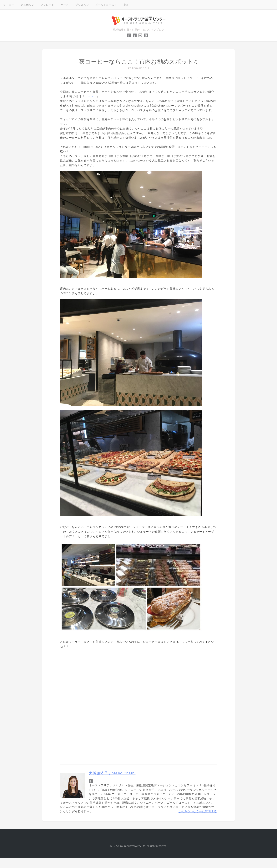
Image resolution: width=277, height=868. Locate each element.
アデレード (47, 5)
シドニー (9, 5)
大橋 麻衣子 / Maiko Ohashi (112, 773)
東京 (126, 5)
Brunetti (91, 96)
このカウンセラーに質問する (198, 811)
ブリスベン (82, 5)
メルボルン (27, 5)
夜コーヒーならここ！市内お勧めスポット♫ (139, 62)
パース (65, 5)
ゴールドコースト (106, 5)
